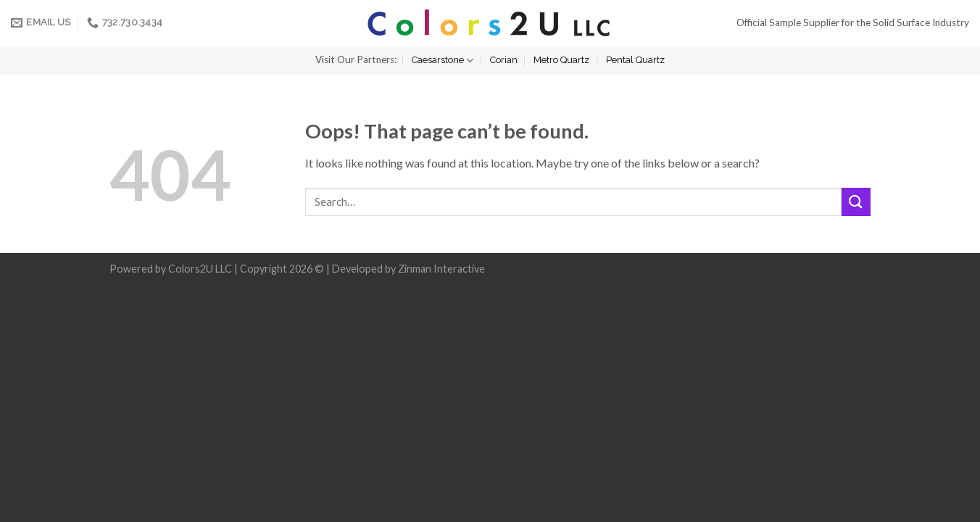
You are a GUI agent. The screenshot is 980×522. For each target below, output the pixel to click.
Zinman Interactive (441, 269)
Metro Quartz (561, 60)
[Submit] (856, 202)
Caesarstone (443, 61)
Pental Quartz (635, 60)
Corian (504, 60)
